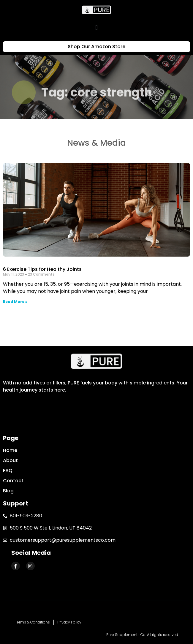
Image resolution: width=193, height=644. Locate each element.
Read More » (15, 302)
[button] (96, 28)
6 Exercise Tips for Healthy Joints (42, 269)
